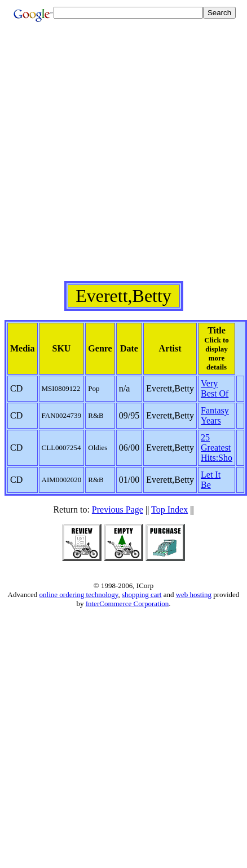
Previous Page (118, 509)
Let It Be (211, 480)
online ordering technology (79, 595)
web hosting (194, 595)
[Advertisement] (123, 158)
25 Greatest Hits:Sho (217, 448)
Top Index (169, 509)
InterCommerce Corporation (127, 604)
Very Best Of (215, 388)
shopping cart (142, 595)
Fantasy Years (215, 415)
